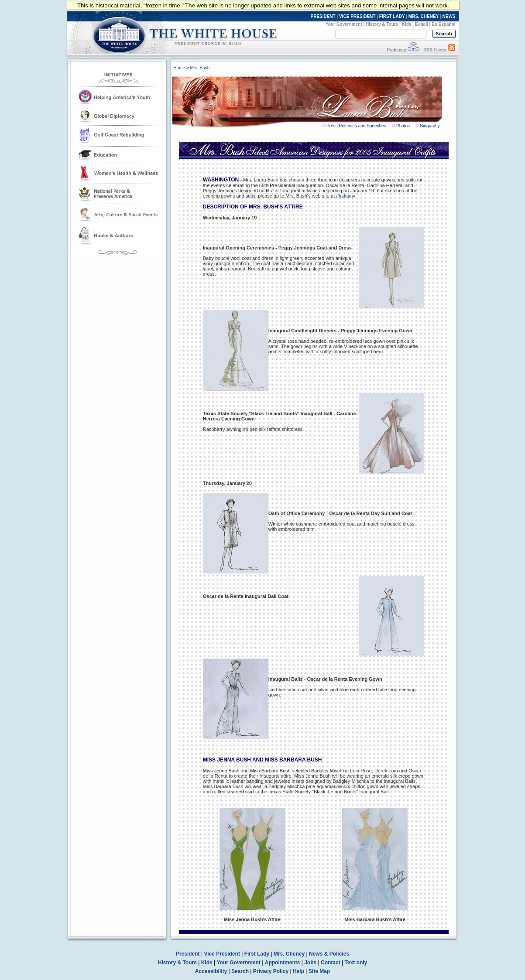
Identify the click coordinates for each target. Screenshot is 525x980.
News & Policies (329, 954)
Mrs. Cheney (289, 954)
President (188, 954)
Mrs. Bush (200, 68)
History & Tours (382, 24)
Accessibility (211, 971)
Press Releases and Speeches (356, 126)
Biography (430, 126)
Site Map (319, 971)
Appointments (283, 963)
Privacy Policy (271, 971)
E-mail (422, 24)
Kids (407, 24)
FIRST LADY (392, 16)
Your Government (344, 24)
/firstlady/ (346, 196)
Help (299, 971)
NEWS (449, 16)
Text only (356, 963)
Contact (331, 963)
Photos (403, 126)
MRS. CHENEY (424, 16)
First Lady (257, 954)
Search (240, 971)
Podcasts (396, 50)
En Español (443, 24)
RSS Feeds (435, 50)
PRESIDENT (323, 16)
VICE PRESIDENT (357, 16)
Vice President (222, 954)
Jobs (310, 963)
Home (179, 68)
